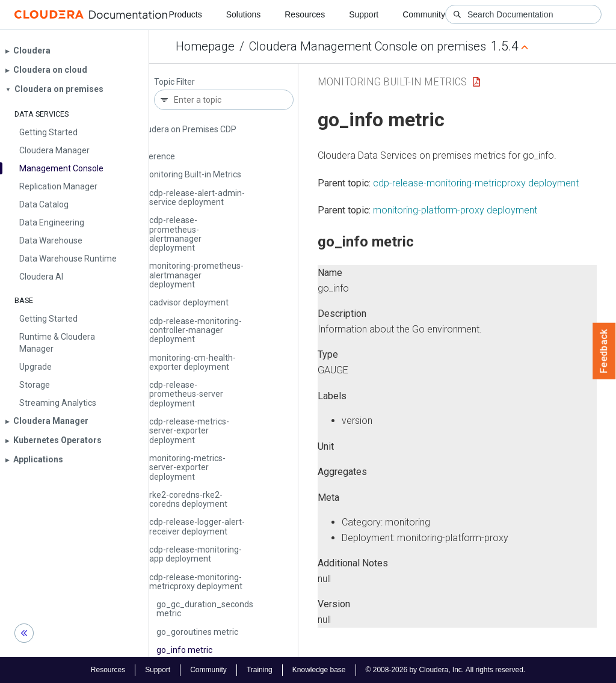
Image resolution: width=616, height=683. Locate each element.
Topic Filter (174, 82)
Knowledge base (319, 670)
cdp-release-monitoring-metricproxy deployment (196, 582)
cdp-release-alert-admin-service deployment (197, 198)
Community (424, 14)
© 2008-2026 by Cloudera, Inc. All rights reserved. (446, 670)
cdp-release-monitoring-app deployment (196, 554)
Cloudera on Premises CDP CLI (186, 134)
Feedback (604, 351)
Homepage (205, 46)
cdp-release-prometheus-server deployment (186, 394)
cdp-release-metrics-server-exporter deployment (189, 431)
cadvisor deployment (189, 302)
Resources (305, 14)
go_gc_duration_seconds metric (205, 609)
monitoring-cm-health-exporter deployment (192, 362)
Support (364, 14)
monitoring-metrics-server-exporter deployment (187, 467)
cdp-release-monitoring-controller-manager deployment (196, 330)
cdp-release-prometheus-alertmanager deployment (175, 234)
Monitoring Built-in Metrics (192, 174)
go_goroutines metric (197, 632)
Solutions (244, 14)
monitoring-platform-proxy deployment (455, 210)
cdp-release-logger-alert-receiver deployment (197, 526)
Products (185, 14)
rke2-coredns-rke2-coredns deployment (188, 499)
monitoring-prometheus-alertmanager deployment (196, 275)
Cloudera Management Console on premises (368, 46)
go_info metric (184, 650)
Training (260, 670)
